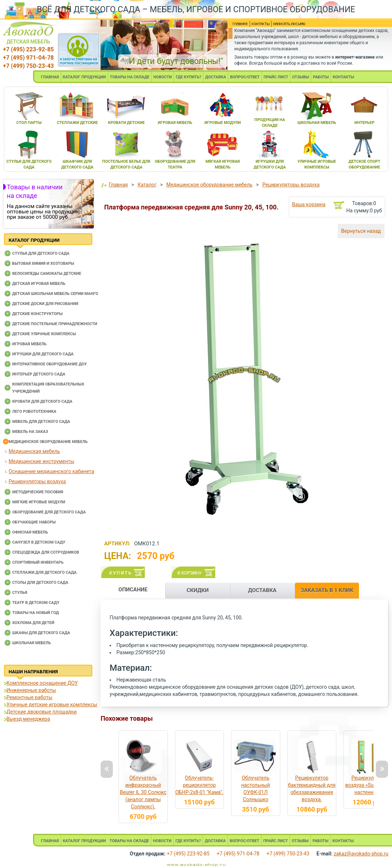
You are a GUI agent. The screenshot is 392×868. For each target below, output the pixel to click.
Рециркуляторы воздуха (37, 481)
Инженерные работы (31, 690)
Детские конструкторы (37, 314)
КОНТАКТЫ (343, 77)
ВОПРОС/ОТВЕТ (245, 77)
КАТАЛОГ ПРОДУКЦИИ (84, 77)
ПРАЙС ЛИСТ (276, 77)
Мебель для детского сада (41, 422)
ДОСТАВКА (216, 77)
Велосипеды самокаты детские (47, 274)
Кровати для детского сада (42, 401)
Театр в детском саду (36, 603)
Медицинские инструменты (41, 461)
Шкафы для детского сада (41, 633)
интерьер (364, 123)
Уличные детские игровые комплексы (52, 705)
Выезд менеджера (28, 719)
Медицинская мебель (34, 451)
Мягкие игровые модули (39, 502)
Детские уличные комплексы (44, 334)
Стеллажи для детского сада (44, 572)
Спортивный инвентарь (38, 562)
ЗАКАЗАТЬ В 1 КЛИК (327, 590)
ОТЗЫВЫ (301, 77)
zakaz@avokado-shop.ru (361, 854)
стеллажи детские (77, 123)
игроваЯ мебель (175, 123)
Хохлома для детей (33, 623)
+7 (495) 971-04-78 (28, 58)
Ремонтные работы (29, 697)
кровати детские (126, 123)
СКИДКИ (198, 590)
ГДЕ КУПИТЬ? (188, 77)
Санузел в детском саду (39, 542)
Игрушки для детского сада (43, 354)
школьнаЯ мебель (317, 123)
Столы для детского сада (40, 583)
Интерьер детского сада (39, 374)
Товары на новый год (36, 613)
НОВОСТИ (163, 77)
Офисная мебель (30, 532)
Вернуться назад (361, 231)
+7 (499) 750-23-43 (28, 66)
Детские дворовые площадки (41, 712)
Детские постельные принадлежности (55, 324)
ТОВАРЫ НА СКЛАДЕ (130, 77)
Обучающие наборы (34, 522)
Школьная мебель (32, 643)
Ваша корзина (309, 204)
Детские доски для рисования (45, 304)
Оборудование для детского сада (49, 512)
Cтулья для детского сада (41, 253)
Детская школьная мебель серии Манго (55, 294)
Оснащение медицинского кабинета (51, 471)
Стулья (20, 593)
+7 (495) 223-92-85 (28, 49)
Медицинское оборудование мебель (48, 442)
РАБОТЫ (321, 77)
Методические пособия (38, 492)
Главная (118, 185)
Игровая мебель (29, 344)
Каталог (147, 185)
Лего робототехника (34, 412)
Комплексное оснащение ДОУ (42, 683)
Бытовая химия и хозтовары (43, 264)
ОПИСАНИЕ (133, 590)
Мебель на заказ (30, 432)
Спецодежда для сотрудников (46, 552)
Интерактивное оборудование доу (50, 364)
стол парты (29, 123)
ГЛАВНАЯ (50, 77)
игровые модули (223, 123)
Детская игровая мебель (39, 284)
